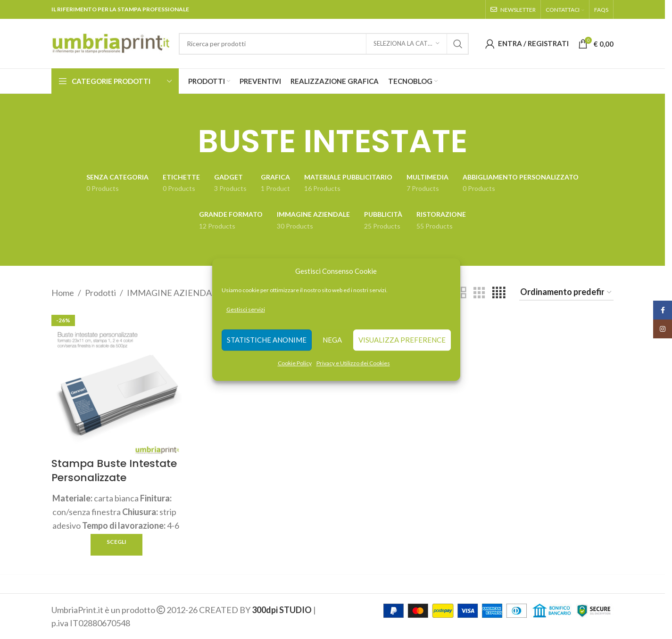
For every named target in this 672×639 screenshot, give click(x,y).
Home (63, 293)
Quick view (173, 544)
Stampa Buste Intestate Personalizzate (114, 470)
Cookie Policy (295, 363)
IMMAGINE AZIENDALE (174, 293)
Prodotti (100, 293)
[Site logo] (110, 42)
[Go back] (186, 141)
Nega (332, 340)
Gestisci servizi (246, 309)
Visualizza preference (402, 340)
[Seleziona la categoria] (407, 44)
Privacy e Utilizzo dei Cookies (353, 363)
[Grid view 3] (479, 293)
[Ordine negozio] (566, 293)
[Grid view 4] (499, 293)
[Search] (324, 44)
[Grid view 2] (460, 293)
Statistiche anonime (267, 340)
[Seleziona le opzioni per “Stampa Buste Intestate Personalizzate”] (116, 544)
